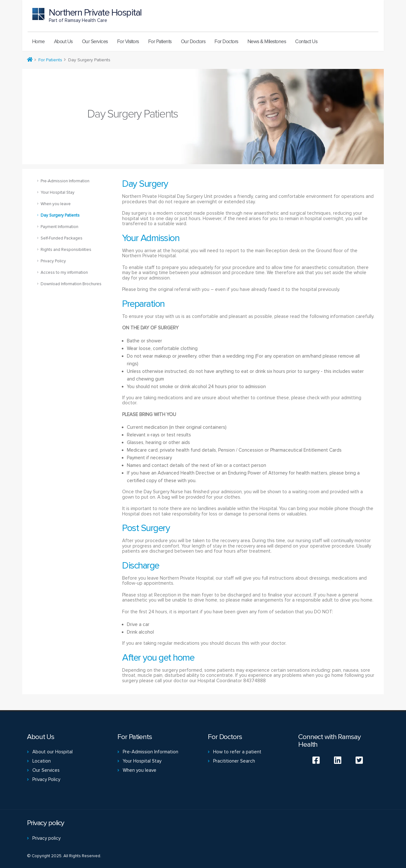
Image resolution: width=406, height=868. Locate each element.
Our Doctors (193, 42)
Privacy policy (46, 838)
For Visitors (128, 42)
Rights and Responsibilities (66, 250)
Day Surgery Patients (60, 215)
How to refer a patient (237, 752)
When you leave (56, 204)
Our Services (95, 42)
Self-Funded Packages (62, 238)
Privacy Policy (53, 261)
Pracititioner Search (234, 761)
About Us (63, 42)
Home (38, 42)
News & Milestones (267, 42)
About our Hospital (52, 752)
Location (42, 761)
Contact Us (306, 42)
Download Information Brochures (71, 284)
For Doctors (226, 42)
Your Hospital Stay (58, 192)
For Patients (160, 42)
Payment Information (59, 227)
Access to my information (64, 273)
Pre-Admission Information (65, 181)
